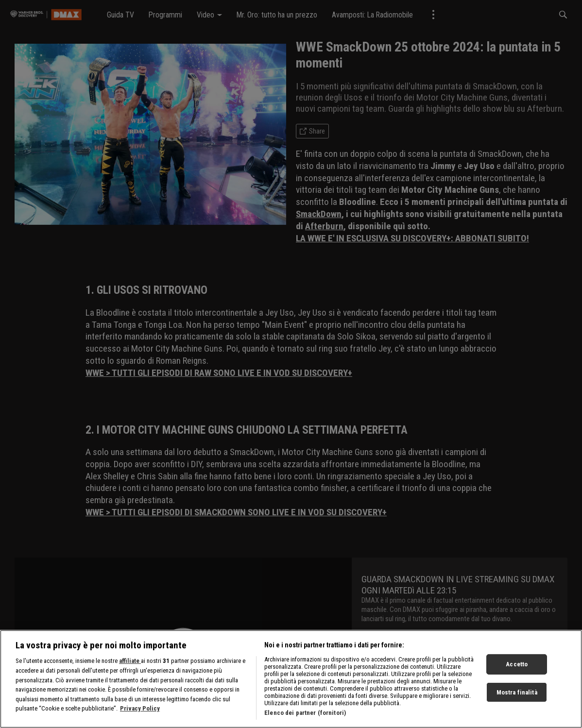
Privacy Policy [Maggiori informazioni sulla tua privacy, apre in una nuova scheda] (140, 719)
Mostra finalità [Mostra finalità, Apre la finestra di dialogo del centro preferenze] (517, 703)
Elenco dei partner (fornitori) (305, 723)
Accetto (517, 674)
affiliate (130, 671)
